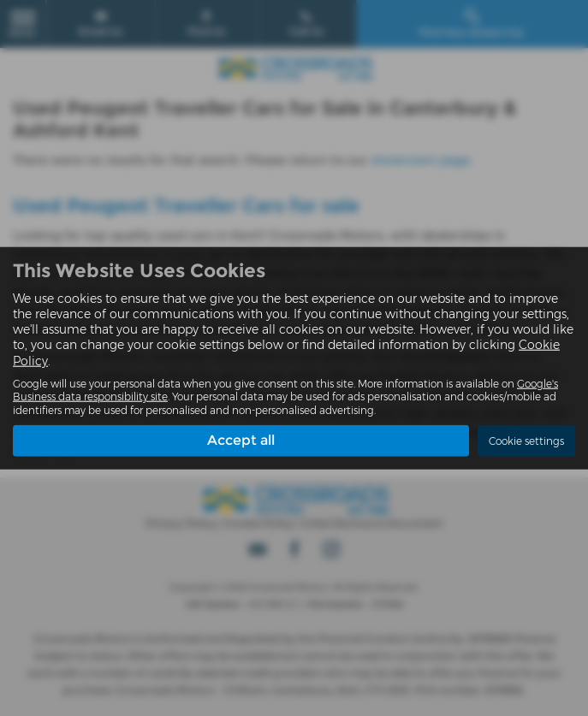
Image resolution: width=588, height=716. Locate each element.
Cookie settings (526, 441)
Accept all (241, 440)
